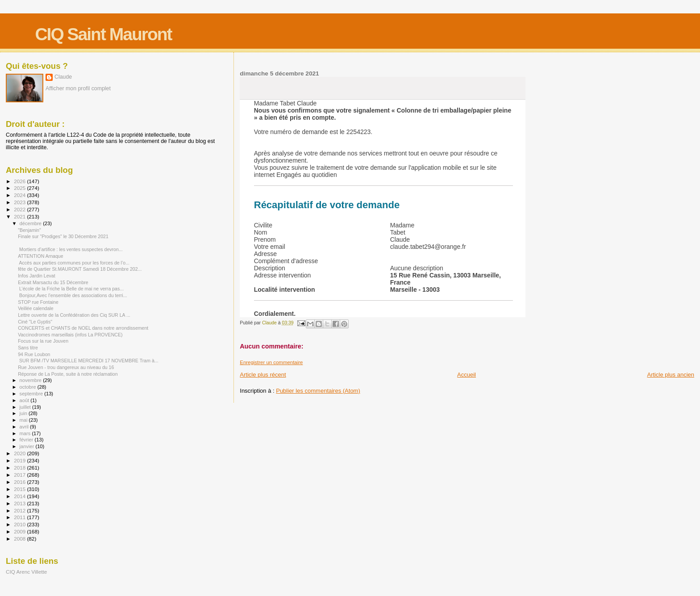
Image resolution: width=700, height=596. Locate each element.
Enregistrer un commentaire (271, 362)
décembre (31, 223)
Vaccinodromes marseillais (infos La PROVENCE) (70, 335)
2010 (20, 524)
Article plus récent (263, 375)
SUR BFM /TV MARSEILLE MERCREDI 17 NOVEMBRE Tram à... (88, 361)
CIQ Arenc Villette (26, 572)
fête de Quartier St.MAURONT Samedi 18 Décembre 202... (80, 269)
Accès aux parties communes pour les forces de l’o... (74, 263)
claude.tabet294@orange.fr (428, 247)
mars (26, 433)
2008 (20, 539)
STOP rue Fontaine (38, 302)
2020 (20, 453)
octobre (29, 387)
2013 (20, 503)
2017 (20, 475)
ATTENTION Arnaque (41, 256)
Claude (63, 77)
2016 (20, 482)
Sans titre (28, 348)
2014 (20, 496)
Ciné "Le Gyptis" (35, 322)
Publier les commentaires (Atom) (318, 391)
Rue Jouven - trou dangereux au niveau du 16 (66, 367)
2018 (20, 468)
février (27, 440)
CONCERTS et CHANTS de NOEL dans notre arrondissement (83, 328)
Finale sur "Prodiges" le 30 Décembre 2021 (63, 236)
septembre (32, 394)
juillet (26, 407)
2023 (20, 202)
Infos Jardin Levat (37, 276)
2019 (20, 460)
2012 (20, 510)
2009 (20, 531)
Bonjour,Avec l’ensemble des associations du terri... (72, 295)
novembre (31, 380)
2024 (20, 195)
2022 (20, 209)
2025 (20, 188)
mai (24, 420)
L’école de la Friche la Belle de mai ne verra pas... (71, 289)
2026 (20, 181)
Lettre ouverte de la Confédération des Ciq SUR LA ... (74, 315)
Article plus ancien (671, 375)
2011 (20, 517)
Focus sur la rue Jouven (43, 341)
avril (25, 427)
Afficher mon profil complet (78, 88)
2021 (20, 216)
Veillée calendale (35, 308)
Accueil (467, 375)
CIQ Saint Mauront (103, 34)
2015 (20, 489)
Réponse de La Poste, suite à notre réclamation (68, 374)
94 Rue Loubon (34, 354)
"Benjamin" (29, 230)
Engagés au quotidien (306, 175)
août (25, 400)
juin (24, 413)
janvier (28, 446)
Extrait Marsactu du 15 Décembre (53, 282)
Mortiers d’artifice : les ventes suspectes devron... (70, 249)
